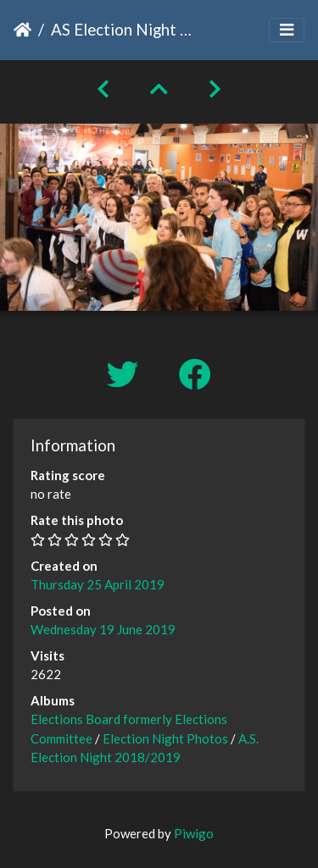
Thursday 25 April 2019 (98, 584)
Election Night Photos (165, 738)
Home (22, 30)
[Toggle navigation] (287, 30)
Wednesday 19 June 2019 (103, 629)
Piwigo (194, 833)
